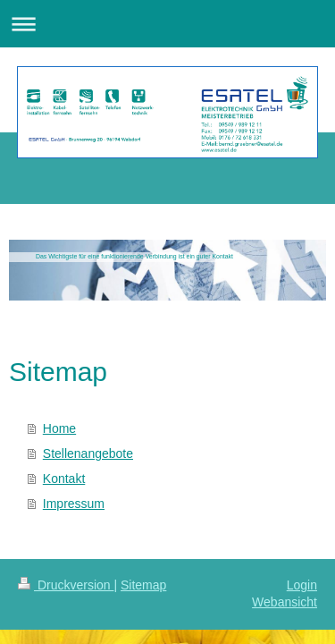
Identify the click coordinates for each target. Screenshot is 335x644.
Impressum (74, 504)
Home (59, 428)
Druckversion (66, 585)
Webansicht (285, 602)
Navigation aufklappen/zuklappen (167, 24)
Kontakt (64, 479)
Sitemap (143, 585)
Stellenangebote (88, 453)
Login (302, 585)
